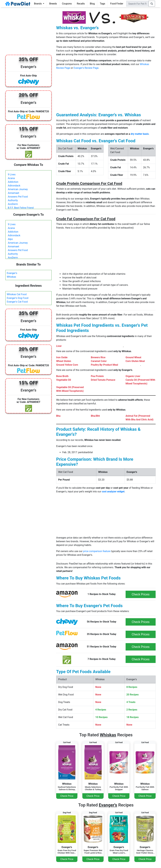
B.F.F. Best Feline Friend (21, 208)
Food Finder (117, 4)
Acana (11, 178)
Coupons (67, 4)
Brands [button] (38, 4)
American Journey (18, 189)
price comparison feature (97, 551)
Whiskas (11, 277)
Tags (102, 4)
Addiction (13, 182)
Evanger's (12, 273)
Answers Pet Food (18, 197)
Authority (13, 200)
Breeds (53, 4)
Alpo (10, 239)
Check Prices (141, 594)
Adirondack (14, 186)
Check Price (67, 796)
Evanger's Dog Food (18, 298)
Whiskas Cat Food (17, 294)
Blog (92, 4)
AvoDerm (13, 204)
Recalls (81, 4)
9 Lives (12, 175)
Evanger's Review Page (86, 68)
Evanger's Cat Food (17, 302)
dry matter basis (140, 134)
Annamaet (13, 193)
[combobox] (137, 4)
